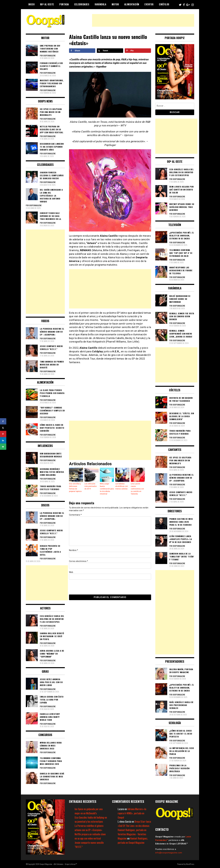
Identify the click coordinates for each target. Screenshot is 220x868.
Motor (115, 4)
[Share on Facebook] (82, 51)
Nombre (74, 550)
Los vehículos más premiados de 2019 (91, 486)
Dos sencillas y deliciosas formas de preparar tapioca (75, 488)
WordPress (190, 864)
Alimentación (132, 4)
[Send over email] (3, 447)
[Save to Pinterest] (138, 51)
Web (71, 572)
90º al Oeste (47, 4)
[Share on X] (110, 51)
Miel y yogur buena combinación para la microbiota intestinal (107, 489)
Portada (64, 4)
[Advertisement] (143, 20)
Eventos (149, 4)
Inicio (31, 4)
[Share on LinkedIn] (3, 440)
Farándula (101, 4)
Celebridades (82, 4)
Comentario (75, 515)
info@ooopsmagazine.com (169, 853)
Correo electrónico (79, 561)
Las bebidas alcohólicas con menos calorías (122, 486)
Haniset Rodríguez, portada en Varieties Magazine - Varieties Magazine (132, 834)
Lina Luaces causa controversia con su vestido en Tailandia (137, 489)
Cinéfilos (164, 4)
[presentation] (88, 587)
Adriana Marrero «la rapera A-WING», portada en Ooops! (132, 813)
